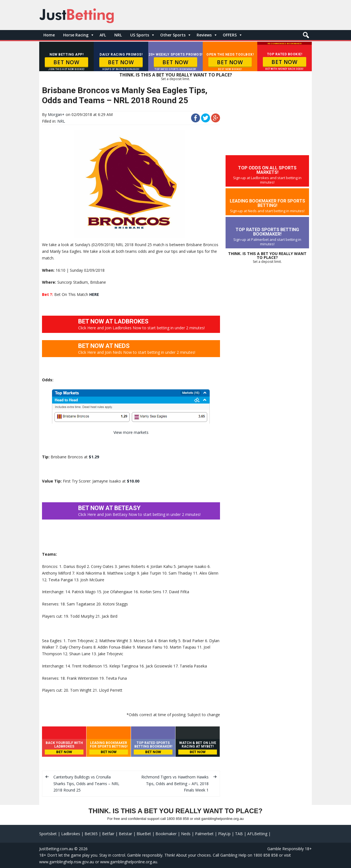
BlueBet (144, 834)
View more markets (131, 432)
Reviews (204, 35)
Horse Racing (76, 35)
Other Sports (173, 35)
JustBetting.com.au (56, 849)
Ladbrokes (71, 834)
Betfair (108, 834)
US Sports (140, 35)
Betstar (125, 834)
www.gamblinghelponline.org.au (129, 862)
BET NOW (66, 62)
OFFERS (230, 35)
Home (49, 35)
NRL (118, 35)
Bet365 (91, 834)
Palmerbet (204, 834)
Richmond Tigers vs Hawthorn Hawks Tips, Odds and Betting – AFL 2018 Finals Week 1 (175, 784)
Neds (186, 834)
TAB (239, 834)
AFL (103, 35)
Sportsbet (48, 834)
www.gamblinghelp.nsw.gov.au (67, 862)
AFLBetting (257, 834)
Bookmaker (166, 834)
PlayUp (224, 834)
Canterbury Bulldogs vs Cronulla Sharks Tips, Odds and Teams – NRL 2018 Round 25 (86, 784)
